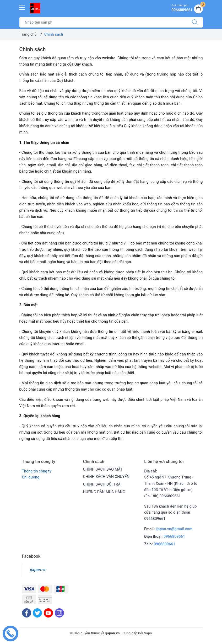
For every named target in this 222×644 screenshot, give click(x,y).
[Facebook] (27, 613)
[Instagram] (59, 613)
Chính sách (33, 49)
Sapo (148, 633)
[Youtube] (48, 613)
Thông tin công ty (37, 471)
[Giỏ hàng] (198, 9)
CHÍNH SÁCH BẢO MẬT (103, 469)
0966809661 (174, 536)
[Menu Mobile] (22, 7)
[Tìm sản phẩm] (103, 22)
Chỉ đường (31, 477)
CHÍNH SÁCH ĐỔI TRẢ (102, 484)
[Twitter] (37, 613)
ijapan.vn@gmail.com (174, 529)
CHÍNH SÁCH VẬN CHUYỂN (106, 477)
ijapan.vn (38, 570)
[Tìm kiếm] (195, 22)
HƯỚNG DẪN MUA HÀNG (104, 492)
